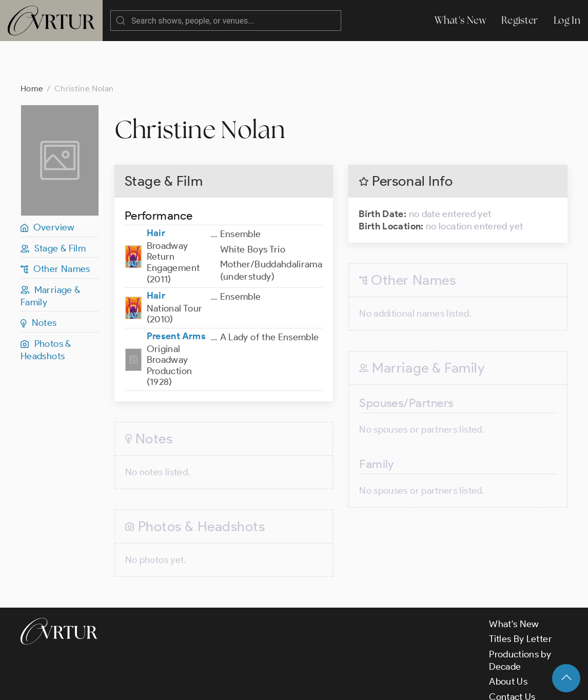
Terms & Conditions (185, 684)
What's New (460, 20)
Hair (156, 192)
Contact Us (512, 656)
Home (32, 47)
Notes (39, 282)
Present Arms (176, 295)
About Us (508, 640)
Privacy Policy (262, 684)
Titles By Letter (521, 598)
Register (520, 20)
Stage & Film (53, 207)
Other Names (55, 228)
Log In (567, 20)
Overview (48, 186)
